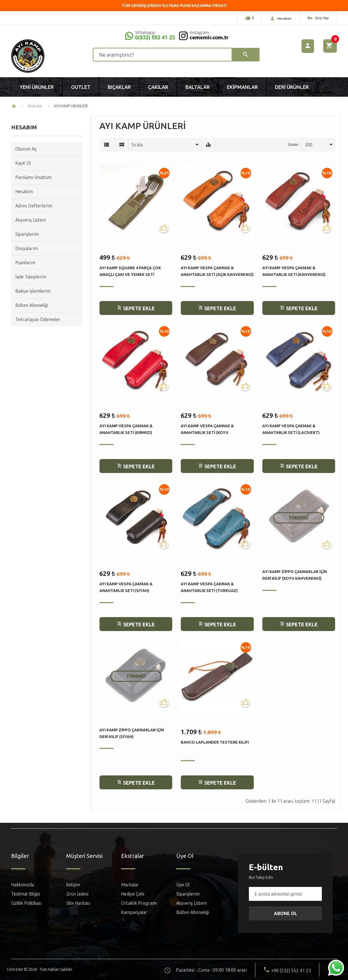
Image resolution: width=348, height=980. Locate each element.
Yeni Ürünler (37, 87)
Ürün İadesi (77, 894)
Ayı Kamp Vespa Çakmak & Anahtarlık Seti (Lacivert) (291, 429)
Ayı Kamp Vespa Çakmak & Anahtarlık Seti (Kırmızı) (126, 429)
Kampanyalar (134, 912)
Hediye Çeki (133, 894)
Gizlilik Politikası (26, 903)
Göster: (294, 145)
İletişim (73, 885)
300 (309, 145)
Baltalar (198, 87)
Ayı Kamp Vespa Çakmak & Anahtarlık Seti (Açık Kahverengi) (217, 271)
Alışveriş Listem (31, 220)
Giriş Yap (318, 19)
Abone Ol (285, 913)
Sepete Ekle (136, 308)
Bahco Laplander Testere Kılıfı (215, 742)
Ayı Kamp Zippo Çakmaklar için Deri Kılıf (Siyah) (132, 733)
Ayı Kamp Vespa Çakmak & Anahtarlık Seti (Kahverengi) (294, 271)
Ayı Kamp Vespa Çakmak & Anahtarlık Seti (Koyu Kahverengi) (207, 429)
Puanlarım (25, 263)
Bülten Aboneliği (32, 305)
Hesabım (24, 191)
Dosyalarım (27, 248)
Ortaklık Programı (139, 903)
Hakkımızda (23, 885)
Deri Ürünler (292, 87)
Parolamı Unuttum (33, 177)
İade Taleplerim (31, 277)
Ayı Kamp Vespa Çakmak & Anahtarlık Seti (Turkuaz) (209, 587)
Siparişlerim (27, 234)
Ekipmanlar (242, 87)
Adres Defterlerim (34, 206)
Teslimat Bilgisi (26, 894)
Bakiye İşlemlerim (33, 291)
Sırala (137, 145)
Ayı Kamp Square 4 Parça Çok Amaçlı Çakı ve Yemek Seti (130, 271)
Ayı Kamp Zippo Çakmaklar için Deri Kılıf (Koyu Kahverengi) (295, 575)
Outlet (81, 87)
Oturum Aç (26, 149)
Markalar (35, 106)
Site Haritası (78, 903)
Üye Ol (183, 885)
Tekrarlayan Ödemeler (38, 319)
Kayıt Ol (23, 163)
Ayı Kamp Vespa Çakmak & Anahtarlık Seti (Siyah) (126, 587)
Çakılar (158, 87)
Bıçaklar (119, 87)
